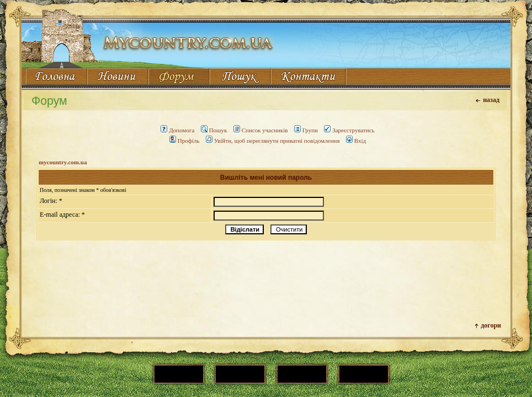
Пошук (214, 130)
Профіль (185, 141)
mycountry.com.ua (63, 162)
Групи (306, 130)
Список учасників (261, 130)
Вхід (356, 141)
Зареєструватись (349, 130)
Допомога (177, 130)
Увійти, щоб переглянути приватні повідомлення (273, 141)
